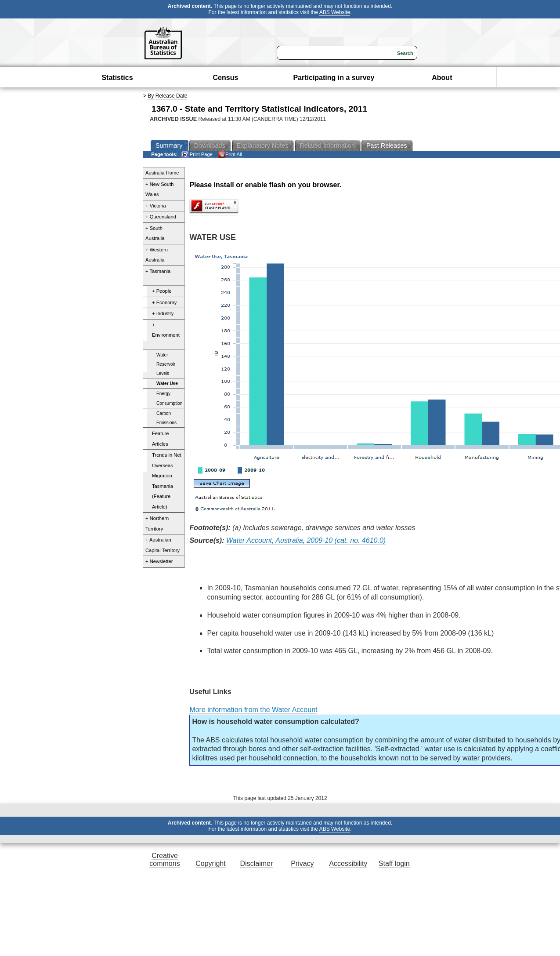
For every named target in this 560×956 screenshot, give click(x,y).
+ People (162, 291)
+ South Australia (155, 233)
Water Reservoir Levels (166, 364)
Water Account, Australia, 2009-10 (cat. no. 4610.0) (306, 540)
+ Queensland (161, 217)
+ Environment (166, 330)
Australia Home (162, 173)
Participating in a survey (334, 78)
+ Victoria (156, 206)
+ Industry (163, 313)
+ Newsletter (159, 561)
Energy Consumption (169, 398)
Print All (230, 154)
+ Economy (164, 302)
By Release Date (167, 96)
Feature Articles (161, 439)
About (442, 78)
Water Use (167, 383)
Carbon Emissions (166, 418)
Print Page (197, 154)
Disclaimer (257, 863)
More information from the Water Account (253, 710)
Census (226, 78)
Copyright (210, 863)
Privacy (302, 863)
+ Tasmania (158, 271)
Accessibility (348, 863)
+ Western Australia (157, 255)
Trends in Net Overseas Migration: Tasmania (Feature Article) (167, 481)
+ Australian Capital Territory (163, 545)
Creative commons (164, 860)
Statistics (117, 78)
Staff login (394, 863)
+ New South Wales (159, 189)
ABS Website (335, 12)
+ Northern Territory (157, 523)
